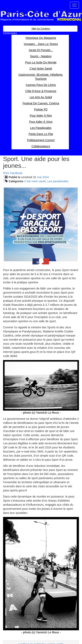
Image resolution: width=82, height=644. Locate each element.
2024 (46, 177)
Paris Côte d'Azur (41, 16)
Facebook (16, 173)
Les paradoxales (58, 181)
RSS (6, 173)
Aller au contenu (41, 29)
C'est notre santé (35, 181)
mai (39, 177)
